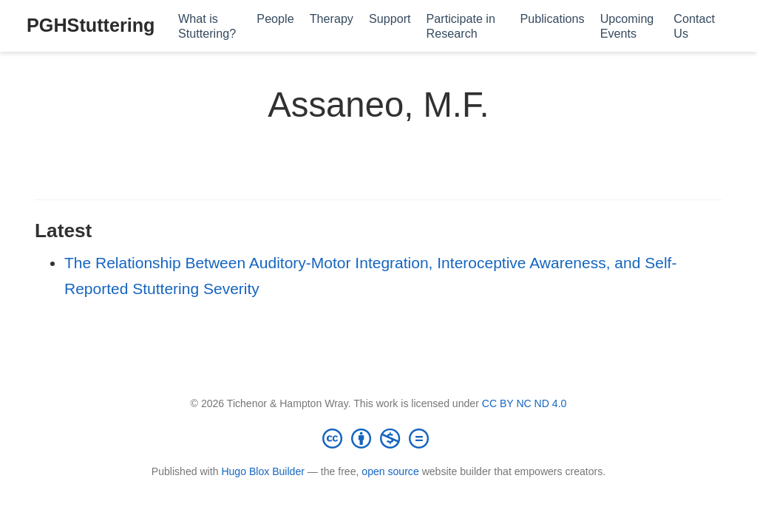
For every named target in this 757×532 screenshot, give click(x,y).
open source (390, 471)
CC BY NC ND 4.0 (525, 403)
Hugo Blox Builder (263, 471)
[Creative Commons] (378, 438)
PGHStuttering (91, 25)
